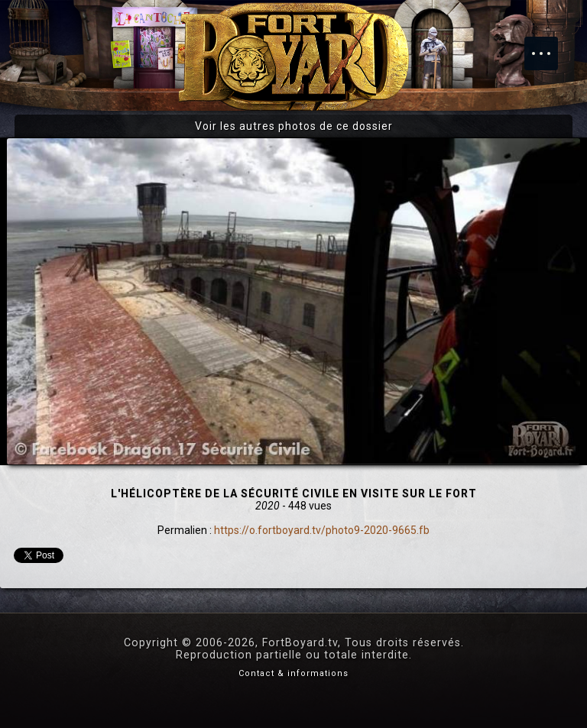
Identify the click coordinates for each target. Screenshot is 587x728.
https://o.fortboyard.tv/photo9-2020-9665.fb (322, 530)
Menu (549, 46)
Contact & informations (293, 673)
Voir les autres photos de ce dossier (294, 126)
